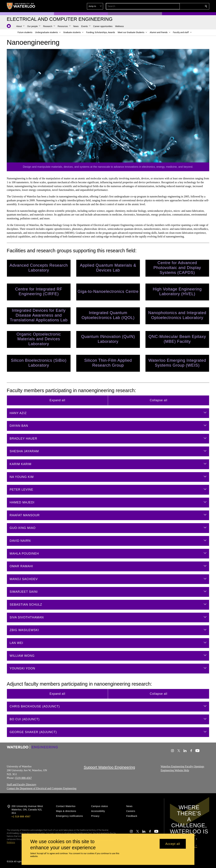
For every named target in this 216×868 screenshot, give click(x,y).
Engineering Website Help (175, 770)
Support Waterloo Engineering (109, 767)
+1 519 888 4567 (21, 816)
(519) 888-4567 (23, 778)
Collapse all (159, 400)
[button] (182, 6)
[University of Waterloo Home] (21, 6)
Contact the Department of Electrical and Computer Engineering (42, 788)
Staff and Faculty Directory (22, 784)
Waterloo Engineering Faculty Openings (182, 766)
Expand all (57, 400)
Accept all (173, 844)
